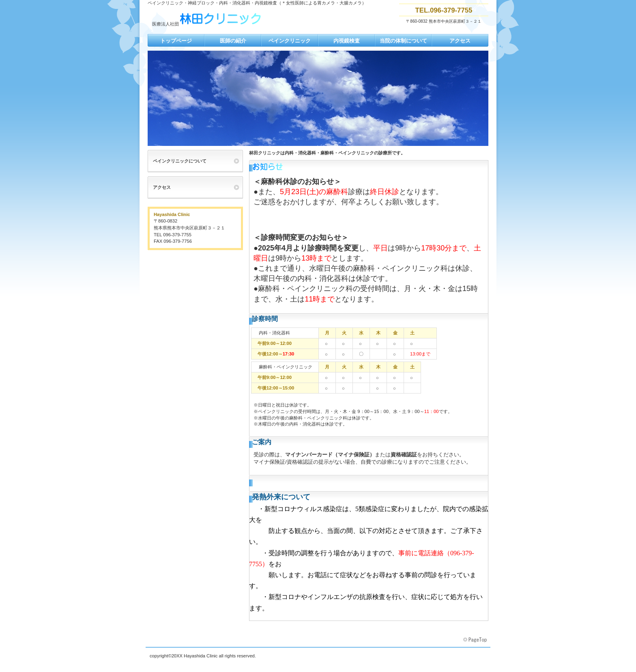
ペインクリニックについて (180, 161)
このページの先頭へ (476, 640)
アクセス (162, 187)
